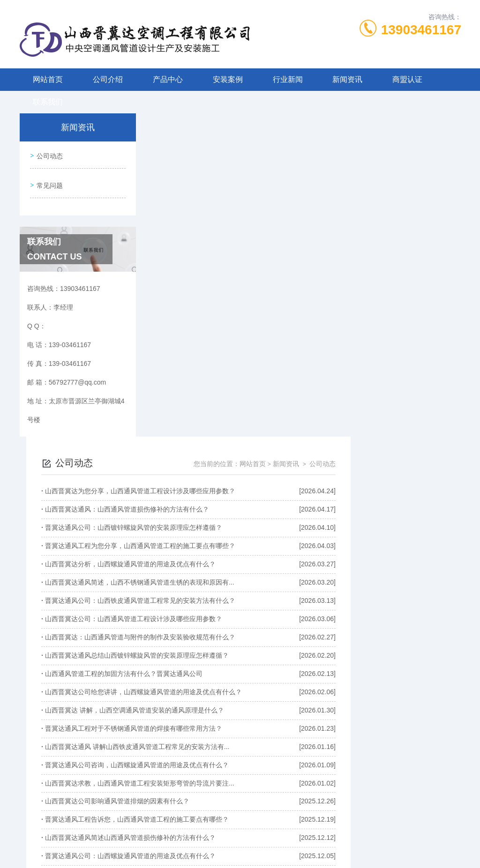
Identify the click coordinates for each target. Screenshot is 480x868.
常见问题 (49, 181)
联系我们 (48, 102)
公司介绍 (108, 79)
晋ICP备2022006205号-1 (309, 838)
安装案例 (228, 79)
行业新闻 (288, 79)
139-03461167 (191, 823)
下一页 (364, 755)
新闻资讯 (347, 79)
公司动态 (49, 155)
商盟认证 (407, 79)
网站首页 (48, 79)
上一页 (234, 755)
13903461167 (421, 30)
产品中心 (168, 79)
